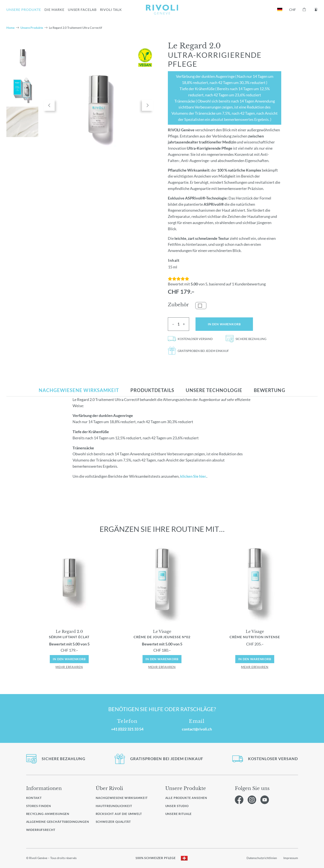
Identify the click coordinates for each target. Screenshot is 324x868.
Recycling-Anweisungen (48, 814)
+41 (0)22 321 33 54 (127, 729)
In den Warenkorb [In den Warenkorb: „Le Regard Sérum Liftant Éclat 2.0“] (69, 659)
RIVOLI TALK (111, 9)
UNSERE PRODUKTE (24, 9)
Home (10, 28)
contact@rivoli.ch (197, 729)
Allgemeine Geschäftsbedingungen (58, 822)
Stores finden (39, 806)
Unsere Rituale (179, 814)
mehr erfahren (69, 667)
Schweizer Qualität (113, 822)
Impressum (291, 858)
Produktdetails (152, 390)
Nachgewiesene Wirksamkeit (79, 390)
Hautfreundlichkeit (114, 806)
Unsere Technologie (214, 390)
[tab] (79, 390)
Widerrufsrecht (41, 830)
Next (147, 105)
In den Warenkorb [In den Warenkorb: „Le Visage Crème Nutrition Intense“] (255, 659)
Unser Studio (177, 806)
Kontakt (34, 798)
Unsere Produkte (32, 28)
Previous (49, 105)
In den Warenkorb (224, 324)
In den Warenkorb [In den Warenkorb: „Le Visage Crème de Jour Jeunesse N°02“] (162, 659)
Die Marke (54, 9)
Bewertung (270, 390)
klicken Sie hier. (193, 476)
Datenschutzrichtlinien (262, 858)
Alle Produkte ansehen (186, 798)
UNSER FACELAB (82, 9)
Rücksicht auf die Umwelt (119, 814)
